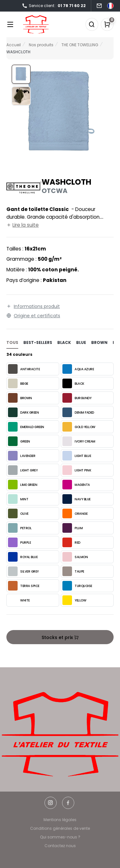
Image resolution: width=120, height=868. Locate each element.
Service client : (54, 6)
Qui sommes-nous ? (60, 837)
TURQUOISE (77, 586)
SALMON (75, 557)
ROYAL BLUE (23, 557)
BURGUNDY (77, 398)
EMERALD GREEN (26, 427)
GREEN (19, 441)
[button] (21, 74)
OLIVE (18, 513)
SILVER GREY (23, 571)
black (64, 342)
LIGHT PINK (77, 470)
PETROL (20, 528)
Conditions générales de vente (60, 828)
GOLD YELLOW (79, 427)
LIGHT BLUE (77, 456)
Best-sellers (38, 342)
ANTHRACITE (24, 369)
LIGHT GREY (23, 470)
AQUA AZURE (78, 369)
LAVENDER (22, 456)
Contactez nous (60, 846)
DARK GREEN (23, 412)
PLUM (72, 528)
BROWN (20, 398)
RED (71, 542)
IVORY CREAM (79, 441)
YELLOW (74, 600)
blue (81, 342)
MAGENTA (76, 485)
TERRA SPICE (24, 586)
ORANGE (75, 513)
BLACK (73, 383)
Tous (12, 342)
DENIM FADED (78, 412)
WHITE (19, 600)
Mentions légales (60, 820)
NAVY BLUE (76, 499)
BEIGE (18, 383)
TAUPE (73, 571)
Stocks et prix (60, 637)
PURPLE (19, 542)
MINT (18, 499)
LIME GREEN (23, 485)
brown (99, 342)
